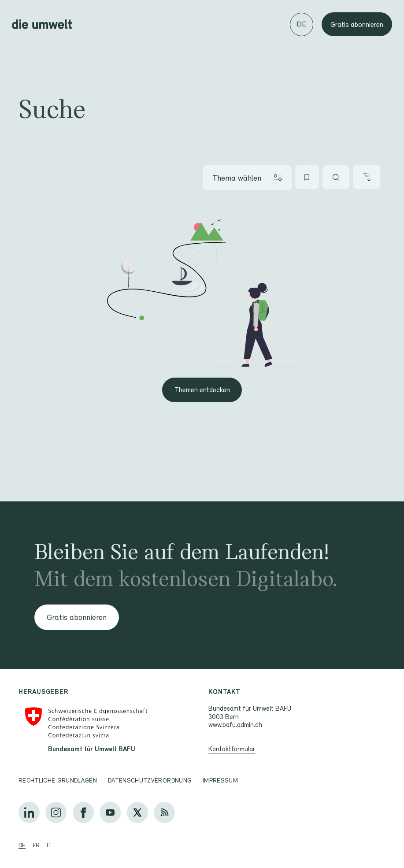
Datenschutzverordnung (150, 780)
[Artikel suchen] (336, 177)
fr (36, 845)
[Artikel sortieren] (367, 177)
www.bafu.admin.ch (235, 725)
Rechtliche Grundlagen (58, 780)
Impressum (220, 780)
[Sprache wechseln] (302, 24)
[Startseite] (42, 24)
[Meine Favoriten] (307, 177)
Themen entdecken (202, 390)
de (22, 845)
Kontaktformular (232, 749)
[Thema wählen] (247, 178)
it (49, 845)
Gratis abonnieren (357, 24)
